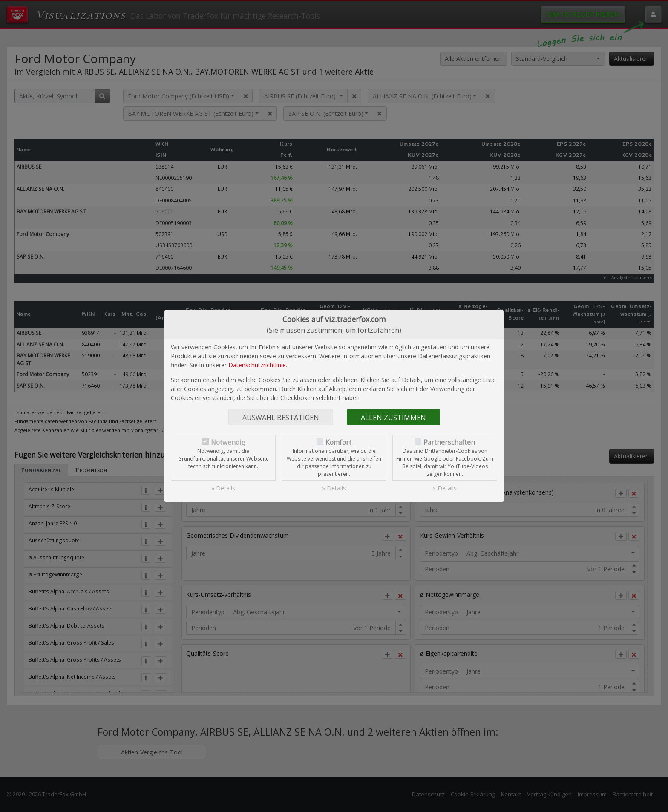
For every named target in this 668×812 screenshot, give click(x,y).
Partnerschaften (449, 442)
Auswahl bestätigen (281, 418)
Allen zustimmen (393, 418)
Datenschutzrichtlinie (257, 365)
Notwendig (228, 442)
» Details (223, 488)
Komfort (338, 442)
